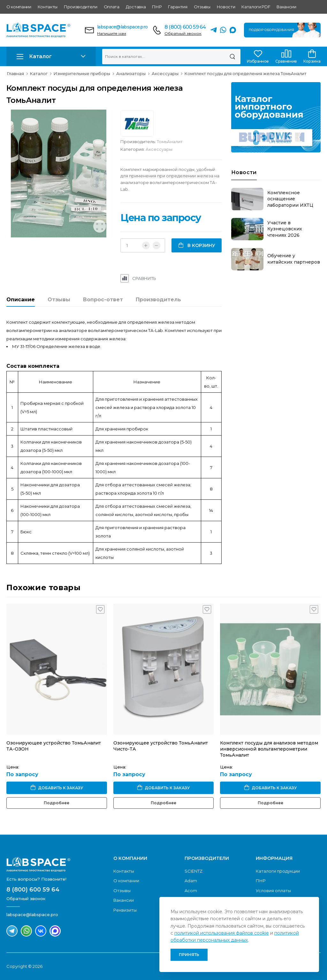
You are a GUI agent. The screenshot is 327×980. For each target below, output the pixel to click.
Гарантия (178, 7)
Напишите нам (112, 33)
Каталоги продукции (278, 871)
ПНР (157, 7)
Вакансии (286, 7)
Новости (226, 7)
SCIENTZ (194, 871)
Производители (81, 7)
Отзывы (202, 7)
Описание (21, 300)
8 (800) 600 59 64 (185, 27)
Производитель (158, 300)
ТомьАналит (170, 142)
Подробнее (57, 803)
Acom (191, 891)
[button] (51, 56)
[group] (59, 174)
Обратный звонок (183, 33)
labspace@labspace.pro (122, 27)
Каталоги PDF (256, 7)
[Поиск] (232, 57)
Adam (191, 881)
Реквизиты (125, 910)
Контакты (48, 7)
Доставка (136, 7)
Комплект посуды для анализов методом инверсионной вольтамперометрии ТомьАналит (269, 749)
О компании (19, 7)
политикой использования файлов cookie (222, 933)
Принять (189, 955)
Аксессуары (159, 149)
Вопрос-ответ (103, 300)
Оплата (112, 7)
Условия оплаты (273, 891)
